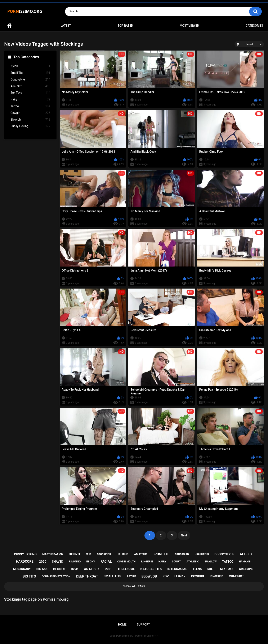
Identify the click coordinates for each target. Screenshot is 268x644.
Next (184, 535)
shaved (58, 562)
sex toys (227, 569)
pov (166, 576)
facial (106, 561)
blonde (59, 569)
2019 (89, 554)
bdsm (75, 569)
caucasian (182, 554)
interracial (177, 569)
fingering (217, 576)
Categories (254, 26)
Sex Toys (30, 93)
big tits (29, 576)
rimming (75, 561)
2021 (108, 569)
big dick (122, 554)
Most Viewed (189, 26)
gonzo (74, 554)
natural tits (151, 569)
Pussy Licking (30, 126)
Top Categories (26, 57)
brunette (161, 554)
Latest (66, 26)
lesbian (180, 576)
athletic (193, 561)
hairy (162, 561)
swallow (211, 562)
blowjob (149, 576)
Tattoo (30, 106)
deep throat (87, 576)
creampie (246, 569)
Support (143, 624)
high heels (202, 554)
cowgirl (198, 576)
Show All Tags (134, 586)
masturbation (53, 554)
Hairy (30, 100)
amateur (140, 554)
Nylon (30, 66)
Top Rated (125, 26)
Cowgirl (30, 113)
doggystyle (224, 554)
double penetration (56, 576)
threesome (126, 569)
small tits (112, 576)
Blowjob (30, 120)
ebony (91, 561)
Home (9, 26)
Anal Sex (30, 86)
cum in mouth (126, 562)
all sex (246, 554)
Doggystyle (30, 80)
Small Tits (30, 73)
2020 (43, 562)
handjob (245, 562)
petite (131, 576)
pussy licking (25, 554)
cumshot (236, 576)
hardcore (25, 561)
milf (211, 569)
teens (197, 569)
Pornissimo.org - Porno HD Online (135, 636)
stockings (104, 554)
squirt (177, 562)
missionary (22, 569)
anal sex (92, 569)
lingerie (147, 561)
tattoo (228, 562)
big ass (42, 569)
